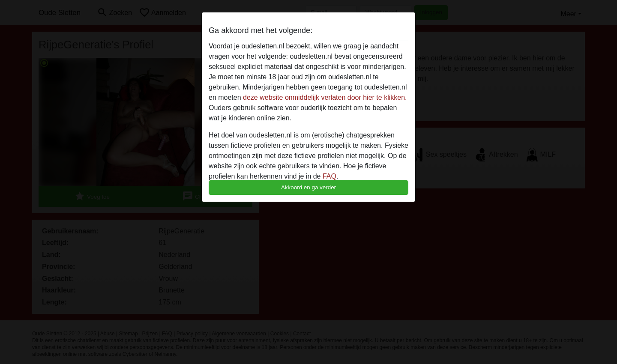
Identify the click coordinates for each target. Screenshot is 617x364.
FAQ (329, 176)
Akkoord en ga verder (308, 187)
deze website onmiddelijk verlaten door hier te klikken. (325, 97)
